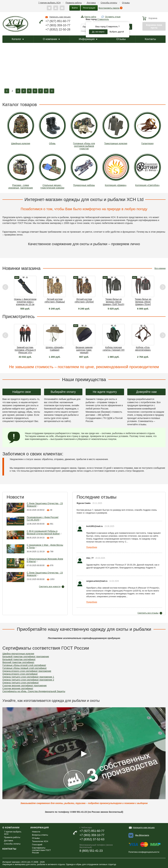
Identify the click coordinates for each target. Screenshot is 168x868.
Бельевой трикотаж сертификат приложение (26, 657)
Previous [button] (5, 287)
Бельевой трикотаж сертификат (19, 659)
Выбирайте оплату (63, 392)
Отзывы (126, 3)
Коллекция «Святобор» (147, 170)
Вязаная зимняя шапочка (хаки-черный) (84, 350)
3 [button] (18, 91)
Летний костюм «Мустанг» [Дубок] (84, 300)
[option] (84, 70)
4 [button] (24, 91)
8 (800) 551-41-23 (91, 851)
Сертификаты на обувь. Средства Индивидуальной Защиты (34, 691)
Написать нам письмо (60, 17)
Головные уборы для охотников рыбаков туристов (84, 131)
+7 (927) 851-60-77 (58, 21)
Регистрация (89, 8)
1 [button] (7, 91)
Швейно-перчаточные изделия (18, 654)
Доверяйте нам (146, 392)
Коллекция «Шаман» (116, 170)
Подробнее (92, 547)
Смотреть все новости (50, 586)
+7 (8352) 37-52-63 (92, 839)
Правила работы (74, 3)
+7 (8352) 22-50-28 (58, 29)
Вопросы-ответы (40, 835)
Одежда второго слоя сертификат (20, 674)
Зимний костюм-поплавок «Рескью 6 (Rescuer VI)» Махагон (25, 350)
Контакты (150, 39)
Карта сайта (90, 17)
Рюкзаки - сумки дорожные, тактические (21, 171)
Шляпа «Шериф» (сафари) (55, 349)
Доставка (91, 3)
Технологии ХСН (40, 841)
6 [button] (35, 91)
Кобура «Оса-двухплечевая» (143, 349)
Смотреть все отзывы (148, 613)
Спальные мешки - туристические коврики (52, 171)
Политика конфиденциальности (144, 852)
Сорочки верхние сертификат (18, 688)
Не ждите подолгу (105, 392)
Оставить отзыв (113, 17)
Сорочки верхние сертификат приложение (25, 686)
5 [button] (29, 91)
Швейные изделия (21, 128)
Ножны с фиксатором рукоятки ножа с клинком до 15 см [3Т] (25, 302)
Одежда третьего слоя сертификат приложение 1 (28, 677)
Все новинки (160, 268)
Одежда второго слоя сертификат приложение (27, 671)
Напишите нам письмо (144, 827)
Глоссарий (37, 845)
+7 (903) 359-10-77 (58, 25)
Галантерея (147, 128)
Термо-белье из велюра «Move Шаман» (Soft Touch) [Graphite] (114, 302)
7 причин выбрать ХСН (49, 3)
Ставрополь (103, 19)
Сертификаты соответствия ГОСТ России (41, 850)
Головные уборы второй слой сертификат (24, 665)
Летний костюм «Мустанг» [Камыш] (55, 300)
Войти (75, 8)
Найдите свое (22, 392)
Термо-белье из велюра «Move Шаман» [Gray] (143, 302)
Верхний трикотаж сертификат (18, 662)
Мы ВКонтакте (142, 835)
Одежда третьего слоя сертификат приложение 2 (28, 680)
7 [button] (41, 91)
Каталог (18, 39)
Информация (88, 39)
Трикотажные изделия (116, 128)
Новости (36, 832)
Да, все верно (98, 32)
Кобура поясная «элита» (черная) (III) (114, 349)
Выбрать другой (117, 32)
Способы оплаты (109, 3)
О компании (51, 39)
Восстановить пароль (109, 8)
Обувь (52, 128)
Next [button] (163, 287)
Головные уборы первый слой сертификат (25, 668)
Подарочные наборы (84, 170)
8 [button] (46, 91)
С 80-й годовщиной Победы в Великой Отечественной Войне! (43, 532)
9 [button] (52, 91)
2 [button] (12, 91)
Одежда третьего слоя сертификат (21, 683)
